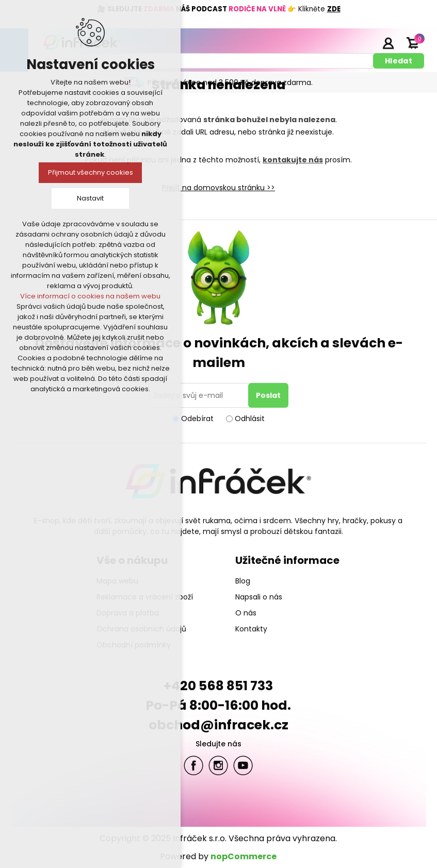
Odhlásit (250, 419)
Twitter (218, 765)
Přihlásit (388, 43)
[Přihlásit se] (200, 395)
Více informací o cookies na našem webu (90, 296)
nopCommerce (244, 856)
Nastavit (90, 198)
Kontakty (251, 629)
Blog (243, 581)
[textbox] (205, 61)
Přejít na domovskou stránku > (216, 188)
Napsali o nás (259, 597)
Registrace (362, 43)
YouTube (243, 765)
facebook (193, 765)
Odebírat (197, 419)
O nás (246, 613)
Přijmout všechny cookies (91, 172)
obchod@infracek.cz (218, 725)
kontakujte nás (293, 160)
